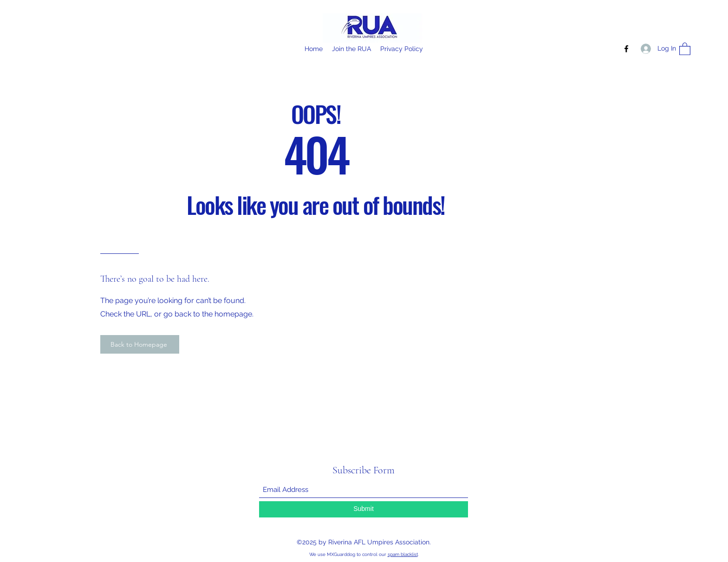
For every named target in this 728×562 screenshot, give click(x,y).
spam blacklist (403, 554)
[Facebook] (626, 49)
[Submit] (364, 509)
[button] (685, 48)
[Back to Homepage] (140, 344)
